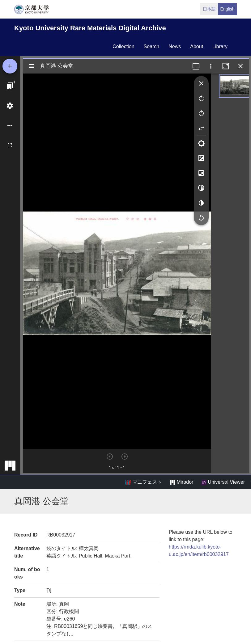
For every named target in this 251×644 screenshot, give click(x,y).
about (197, 46)
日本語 (209, 9)
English (228, 9)
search (152, 46)
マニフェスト (143, 482)
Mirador (181, 482)
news (175, 46)
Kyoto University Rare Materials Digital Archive (90, 28)
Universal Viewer (223, 482)
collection (123, 46)
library (220, 46)
